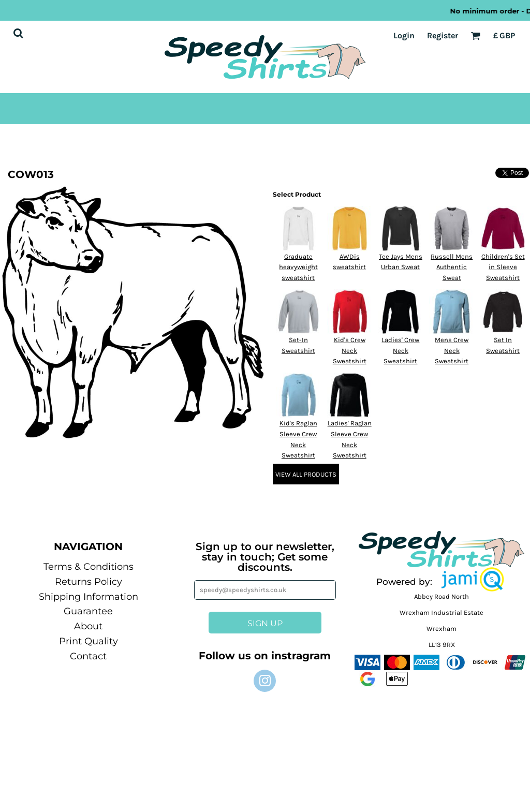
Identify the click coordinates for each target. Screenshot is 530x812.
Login (404, 35)
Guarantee (88, 611)
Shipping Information (89, 597)
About (88, 626)
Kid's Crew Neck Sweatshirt (350, 351)
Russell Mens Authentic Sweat (452, 267)
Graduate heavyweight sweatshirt (298, 267)
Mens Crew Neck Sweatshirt (452, 351)
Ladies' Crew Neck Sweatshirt (400, 351)
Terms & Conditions (89, 567)
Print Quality (89, 641)
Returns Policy (89, 582)
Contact (88, 656)
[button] (473, 579)
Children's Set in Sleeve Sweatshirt (503, 267)
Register (443, 35)
